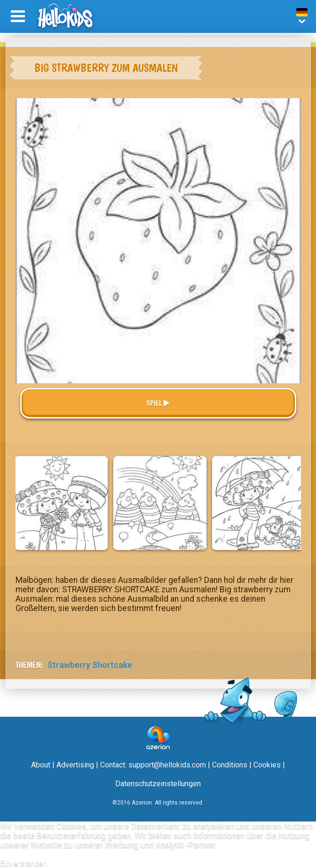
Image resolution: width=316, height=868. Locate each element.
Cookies (267, 765)
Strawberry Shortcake (90, 665)
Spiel (158, 403)
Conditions (230, 765)
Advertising (75, 765)
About (41, 765)
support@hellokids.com (167, 765)
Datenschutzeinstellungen (158, 784)
